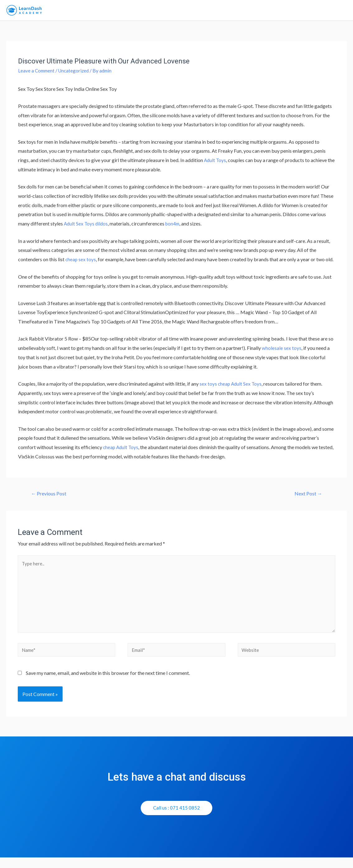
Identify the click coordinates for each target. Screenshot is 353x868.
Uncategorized (76, 75)
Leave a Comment (37, 75)
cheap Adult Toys (121, 451)
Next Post (307, 498)
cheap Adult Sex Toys (240, 388)
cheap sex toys (81, 264)
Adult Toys (215, 164)
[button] (177, 818)
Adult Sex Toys (80, 228)
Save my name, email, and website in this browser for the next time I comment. (108, 683)
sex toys (208, 388)
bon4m (174, 228)
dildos (103, 228)
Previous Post (51, 498)
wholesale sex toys (282, 352)
